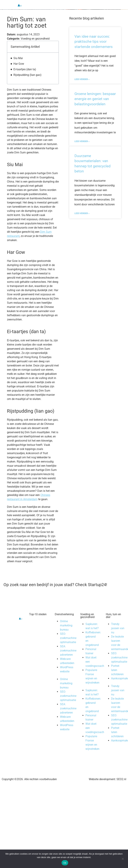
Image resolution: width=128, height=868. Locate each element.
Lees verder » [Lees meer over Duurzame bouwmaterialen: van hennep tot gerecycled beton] (82, 218)
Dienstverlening (64, 619)
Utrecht (37, 638)
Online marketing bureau (66, 630)
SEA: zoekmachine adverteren (68, 655)
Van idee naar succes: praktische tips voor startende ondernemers (94, 46)
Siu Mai (18, 63)
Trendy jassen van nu (118, 633)
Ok (65, 863)
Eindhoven (39, 659)
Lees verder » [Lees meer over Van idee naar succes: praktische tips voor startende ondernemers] (82, 84)
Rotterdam (39, 630)
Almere (37, 647)
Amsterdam (40, 626)
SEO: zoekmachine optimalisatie (68, 643)
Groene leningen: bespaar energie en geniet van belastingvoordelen (95, 103)
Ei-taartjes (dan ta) (25, 74)
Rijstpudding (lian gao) (27, 79)
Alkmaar (38, 643)
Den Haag (39, 634)
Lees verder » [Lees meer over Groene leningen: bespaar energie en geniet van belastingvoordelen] (82, 146)
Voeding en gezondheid (87, 620)
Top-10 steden (38, 619)
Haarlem (38, 655)
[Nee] (123, 858)
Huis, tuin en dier (113, 620)
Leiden (37, 663)
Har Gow (19, 68)
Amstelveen (40, 651)
